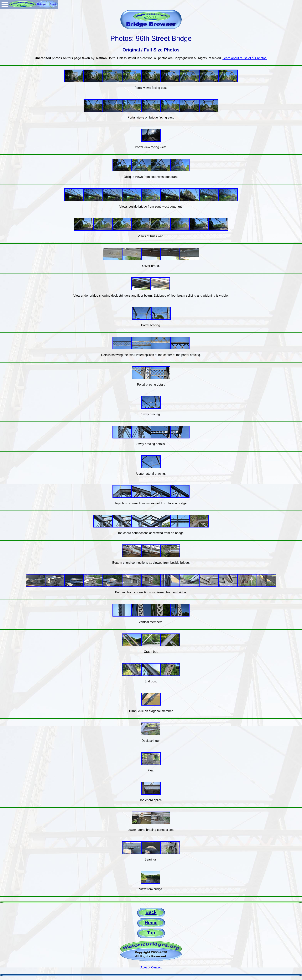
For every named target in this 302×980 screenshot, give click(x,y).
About (145, 967)
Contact (156, 967)
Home (151, 922)
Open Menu (5, 4)
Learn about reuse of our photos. (245, 58)
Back (151, 912)
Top (151, 933)
